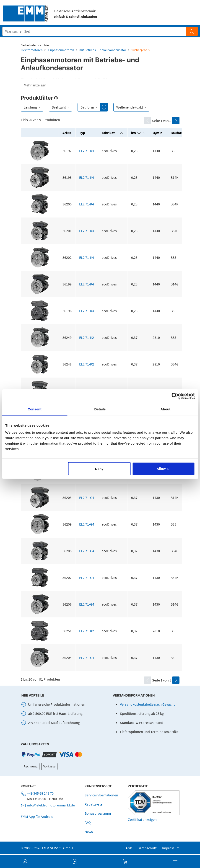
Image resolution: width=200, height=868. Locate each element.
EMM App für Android (37, 816)
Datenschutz (147, 848)
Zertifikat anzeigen (142, 819)
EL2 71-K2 (87, 337)
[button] (25, 861)
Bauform (88, 107)
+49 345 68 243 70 (40, 793)
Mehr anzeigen (35, 85)
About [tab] (166, 409)
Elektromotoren (32, 50)
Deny (99, 469)
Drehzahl (59, 107)
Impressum (171, 848)
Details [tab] (100, 409)
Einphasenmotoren (61, 50)
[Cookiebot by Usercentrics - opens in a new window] (175, 396)
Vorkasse (49, 766)
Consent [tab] (35, 409)
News (89, 832)
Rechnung (31, 766)
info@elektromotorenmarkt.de (51, 805)
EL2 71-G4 (87, 497)
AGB (129, 848)
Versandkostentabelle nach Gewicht (147, 704)
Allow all (163, 469)
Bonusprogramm (98, 813)
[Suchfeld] (95, 31)
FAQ (88, 822)
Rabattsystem (95, 804)
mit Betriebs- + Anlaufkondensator (103, 50)
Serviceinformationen (101, 795)
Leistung (31, 107)
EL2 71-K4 (87, 151)
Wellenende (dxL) (130, 107)
